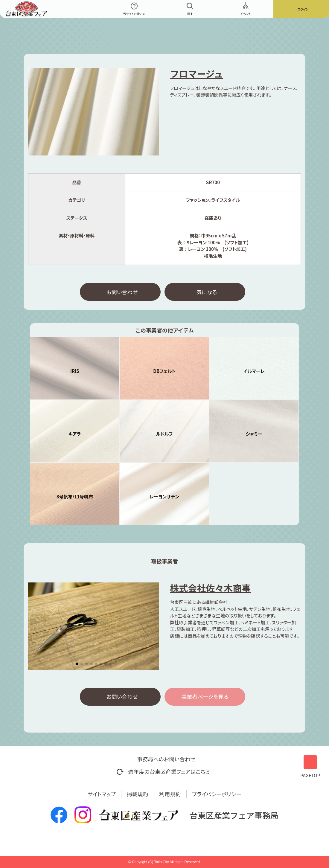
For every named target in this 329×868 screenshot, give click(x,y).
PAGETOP (310, 766)
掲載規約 (138, 794)
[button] (77, 664)
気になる (207, 292)
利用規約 (170, 794)
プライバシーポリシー (217, 794)
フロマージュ (196, 74)
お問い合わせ (122, 292)
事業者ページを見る (205, 697)
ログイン (303, 9)
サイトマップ (102, 794)
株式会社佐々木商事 (210, 588)
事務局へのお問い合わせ (166, 759)
